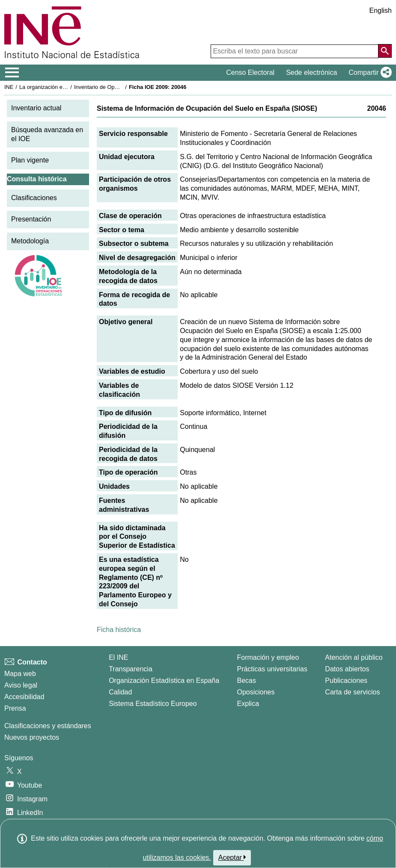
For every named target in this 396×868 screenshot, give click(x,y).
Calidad (120, 692)
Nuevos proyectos (32, 737)
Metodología (30, 241)
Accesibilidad (24, 697)
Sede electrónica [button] (311, 72)
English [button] (381, 10)
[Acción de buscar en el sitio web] (385, 51)
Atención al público (354, 657)
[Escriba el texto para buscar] (295, 51)
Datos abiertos (347, 669)
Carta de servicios (352, 692)
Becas (246, 681)
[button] (368, 73)
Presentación (31, 219)
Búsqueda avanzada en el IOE (47, 134)
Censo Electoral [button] (250, 72)
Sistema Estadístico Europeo (153, 704)
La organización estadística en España (66, 87)
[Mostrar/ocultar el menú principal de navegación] (12, 73)
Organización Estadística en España (164, 681)
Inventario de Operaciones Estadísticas (122, 87)
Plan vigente (30, 160)
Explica (248, 704)
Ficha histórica (119, 630)
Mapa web (20, 674)
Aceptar (232, 857)
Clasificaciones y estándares (48, 726)
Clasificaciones (34, 198)
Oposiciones (256, 692)
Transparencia (131, 669)
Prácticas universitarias (272, 669)
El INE (118, 657)
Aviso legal (21, 685)
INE (9, 87)
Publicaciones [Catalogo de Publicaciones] (346, 681)
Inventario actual (36, 108)
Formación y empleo (268, 657)
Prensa (15, 708)
